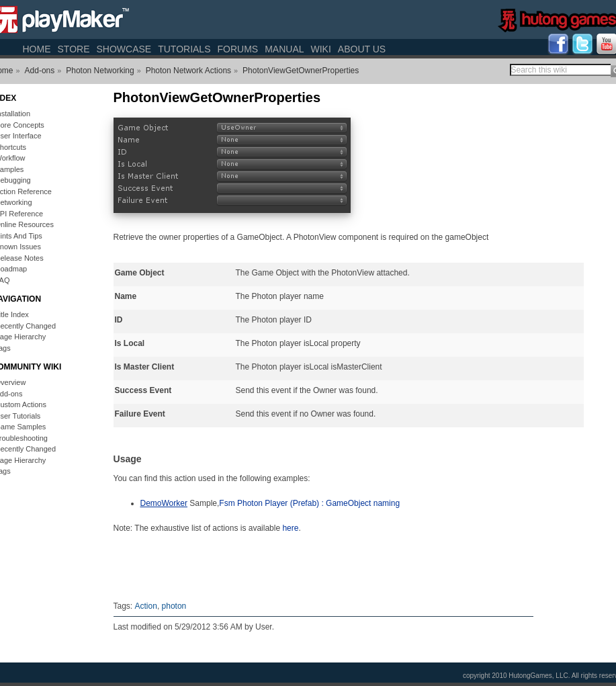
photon (174, 606)
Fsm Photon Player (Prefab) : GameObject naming (309, 503)
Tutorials (184, 49)
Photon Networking (100, 71)
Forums (237, 49)
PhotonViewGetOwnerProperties (301, 71)
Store (74, 49)
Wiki (321, 49)
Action (146, 606)
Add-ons (40, 71)
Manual (284, 49)
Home (37, 49)
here (290, 528)
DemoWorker (164, 503)
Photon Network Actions (188, 71)
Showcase (124, 49)
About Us (362, 49)
